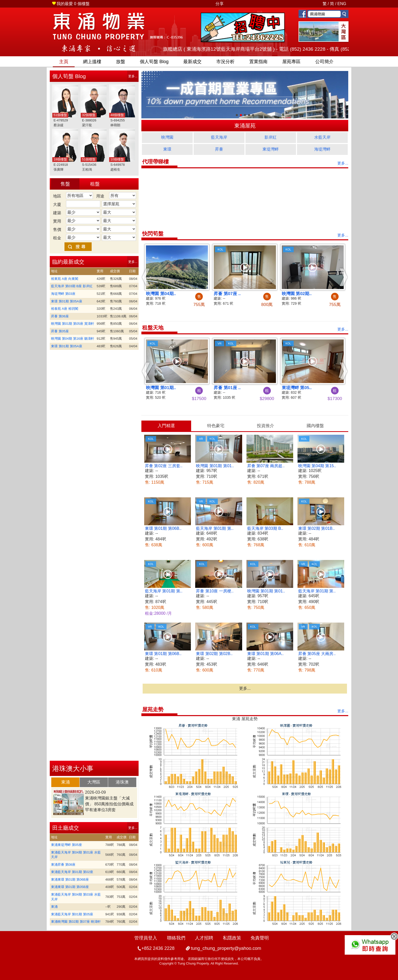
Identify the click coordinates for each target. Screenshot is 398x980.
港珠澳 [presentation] (122, 782)
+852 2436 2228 (158, 948)
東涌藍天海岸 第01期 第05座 (72, 914)
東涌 (54, 907)
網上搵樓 (92, 62)
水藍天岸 (322, 137)
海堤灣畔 (322, 149)
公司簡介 (324, 62)
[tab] (65, 782)
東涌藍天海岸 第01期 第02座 (72, 872)
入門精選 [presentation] (166, 426)
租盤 (95, 184)
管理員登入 (146, 938)
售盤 (65, 184)
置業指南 (258, 62)
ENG (342, 4)
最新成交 (192, 62)
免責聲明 (260, 938)
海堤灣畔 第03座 (63, 294)
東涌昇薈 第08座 (63, 865)
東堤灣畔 (271, 149)
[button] (146, 277)
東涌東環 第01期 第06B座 (70, 879)
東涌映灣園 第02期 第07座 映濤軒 (76, 922)
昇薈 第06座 (60, 316)
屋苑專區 (291, 62)
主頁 (64, 62)
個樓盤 (71, 4)
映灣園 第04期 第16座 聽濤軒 (73, 339)
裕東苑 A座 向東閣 (65, 279)
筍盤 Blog (154, 62)
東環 (167, 149)
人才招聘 (204, 938)
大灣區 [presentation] (94, 782)
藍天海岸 (219, 137)
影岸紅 (271, 137)
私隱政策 (232, 938)
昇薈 (219, 149)
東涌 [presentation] (65, 782)
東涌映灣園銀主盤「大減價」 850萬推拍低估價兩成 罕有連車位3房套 (109, 804)
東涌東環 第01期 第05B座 (70, 887)
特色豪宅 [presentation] (216, 426)
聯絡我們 (176, 938)
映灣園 (167, 137)
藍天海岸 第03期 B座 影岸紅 (72, 286)
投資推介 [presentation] (266, 426)
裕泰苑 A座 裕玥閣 (65, 309)
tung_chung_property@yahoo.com (226, 948)
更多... (133, 76)
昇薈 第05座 (60, 331)
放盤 (121, 62)
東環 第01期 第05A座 (67, 301)
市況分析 (225, 62)
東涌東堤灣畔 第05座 (67, 845)
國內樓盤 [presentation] (315, 426)
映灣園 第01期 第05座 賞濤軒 (73, 324)
